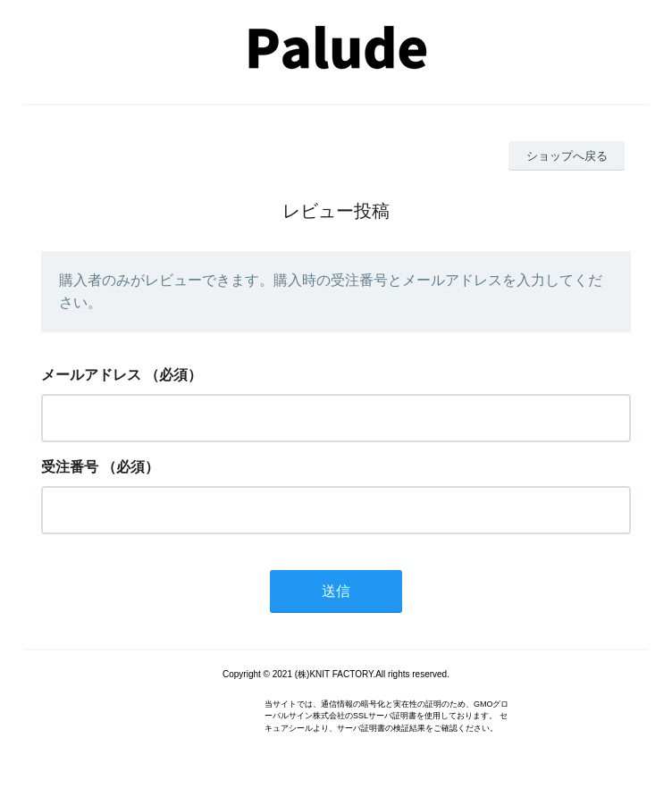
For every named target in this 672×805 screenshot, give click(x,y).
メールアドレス (91, 375)
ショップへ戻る (567, 156)
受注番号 (70, 467)
